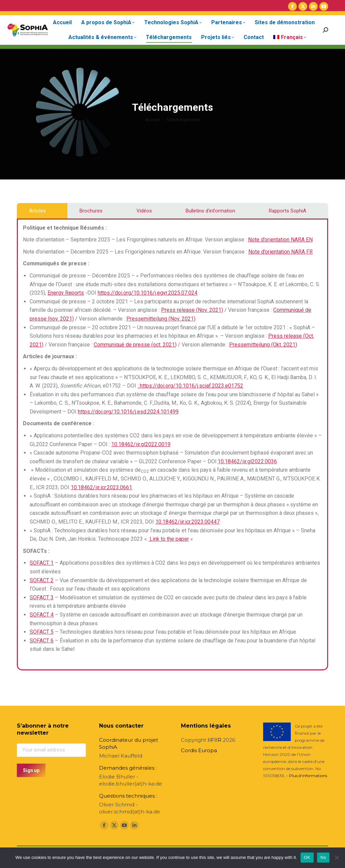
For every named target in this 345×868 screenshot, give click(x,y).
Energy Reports (66, 293)
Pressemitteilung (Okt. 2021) (263, 345)
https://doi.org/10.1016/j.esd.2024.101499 (128, 412)
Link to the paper (169, 539)
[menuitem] (290, 37)
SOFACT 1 (42, 563)
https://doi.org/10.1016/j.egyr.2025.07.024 (148, 293)
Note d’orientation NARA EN (280, 240)
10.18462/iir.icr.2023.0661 (101, 487)
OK (307, 857)
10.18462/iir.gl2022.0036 (247, 461)
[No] (337, 858)
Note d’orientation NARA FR (280, 252)
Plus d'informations (308, 776)
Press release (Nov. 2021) (192, 310)
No (323, 857)
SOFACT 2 (42, 580)
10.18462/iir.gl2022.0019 (141, 444)
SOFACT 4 (42, 615)
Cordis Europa (199, 750)
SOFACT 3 (42, 597)
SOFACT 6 (42, 641)
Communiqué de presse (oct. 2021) (135, 345)
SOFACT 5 (42, 632)
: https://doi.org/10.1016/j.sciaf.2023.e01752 (190, 386)
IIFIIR (214, 740)
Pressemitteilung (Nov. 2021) (161, 319)
